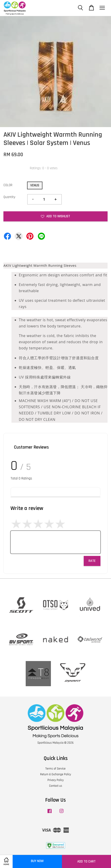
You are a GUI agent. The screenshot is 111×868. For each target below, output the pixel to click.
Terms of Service (55, 769)
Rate (92, 561)
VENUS (35, 185)
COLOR (8, 185)
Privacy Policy (56, 780)
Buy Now (37, 861)
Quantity (9, 197)
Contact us (56, 786)
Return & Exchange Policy (56, 774)
